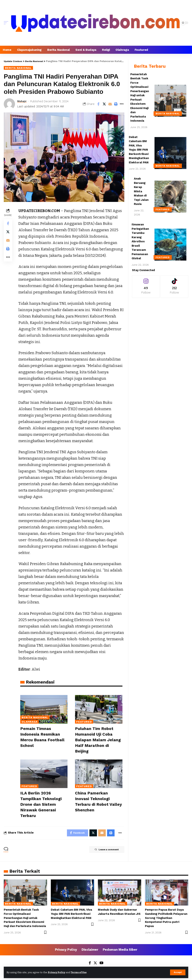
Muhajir (22, 101)
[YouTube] (102, 964)
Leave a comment (104, 850)
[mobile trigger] (7, 23)
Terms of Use (81, 972)
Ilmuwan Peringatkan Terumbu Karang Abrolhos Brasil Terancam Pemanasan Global (140, 241)
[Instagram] (146, 287)
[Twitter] (95, 964)
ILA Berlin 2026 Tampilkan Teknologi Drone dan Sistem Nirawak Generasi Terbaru (43, 804)
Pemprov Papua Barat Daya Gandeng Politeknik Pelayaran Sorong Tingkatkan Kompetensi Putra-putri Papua (166, 918)
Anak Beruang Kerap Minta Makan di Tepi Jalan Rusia (141, 191)
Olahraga (30, 722)
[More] (122, 104)
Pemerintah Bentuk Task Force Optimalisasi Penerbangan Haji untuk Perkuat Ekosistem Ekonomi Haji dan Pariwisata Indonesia (25, 918)
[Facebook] (89, 964)
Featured (84, 722)
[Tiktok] (174, 287)
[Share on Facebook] (98, 104)
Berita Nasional (18, 68)
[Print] (116, 104)
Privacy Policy (57, 972)
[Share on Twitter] (104, 104)
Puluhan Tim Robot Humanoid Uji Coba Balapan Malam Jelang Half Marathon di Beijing (96, 740)
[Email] (110, 104)
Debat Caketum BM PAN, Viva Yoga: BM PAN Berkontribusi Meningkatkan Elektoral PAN (139, 150)
